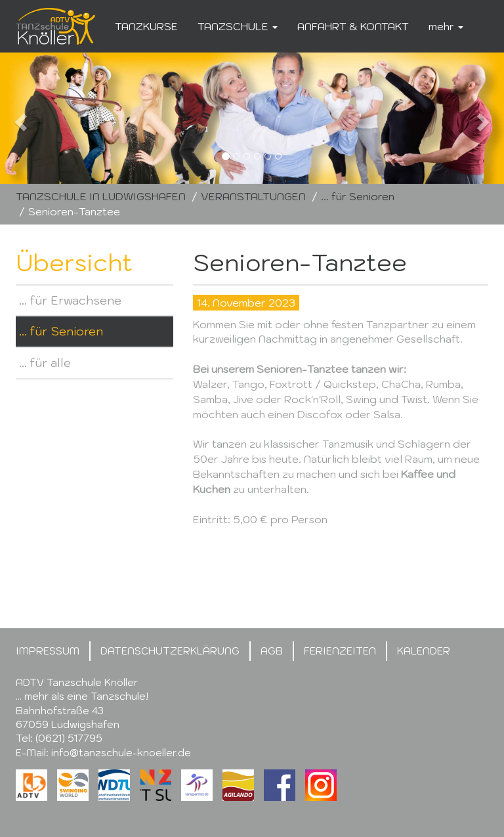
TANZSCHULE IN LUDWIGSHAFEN (101, 196)
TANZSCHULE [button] (238, 26)
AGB (272, 651)
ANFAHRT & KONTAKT (353, 26)
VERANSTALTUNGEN (253, 196)
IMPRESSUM (48, 651)
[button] (38, 118)
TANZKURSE (146, 26)
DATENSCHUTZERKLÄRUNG (170, 651)
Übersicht (74, 262)
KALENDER (424, 651)
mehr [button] (446, 26)
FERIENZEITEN (340, 651)
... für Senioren (358, 196)
